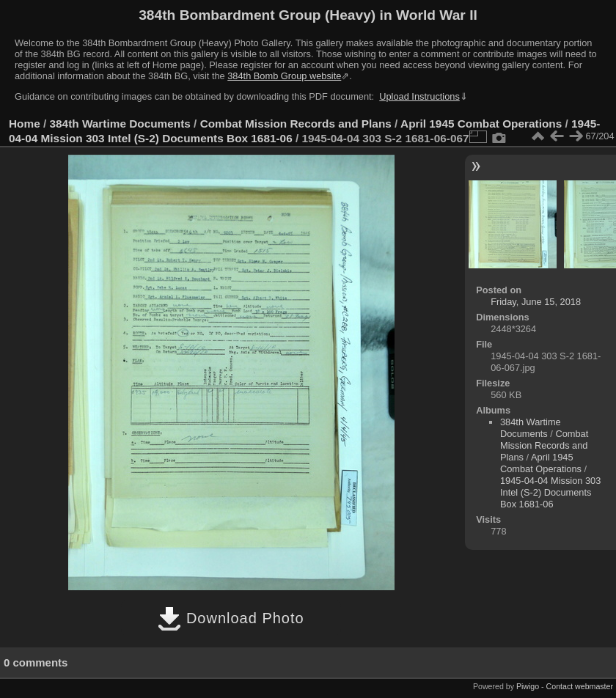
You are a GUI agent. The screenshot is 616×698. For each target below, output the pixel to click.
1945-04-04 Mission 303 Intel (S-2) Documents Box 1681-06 (550, 492)
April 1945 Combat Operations (481, 124)
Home (25, 124)
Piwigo (528, 686)
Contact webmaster (580, 686)
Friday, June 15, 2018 (536, 302)
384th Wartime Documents (120, 124)
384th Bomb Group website (284, 76)
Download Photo (231, 618)
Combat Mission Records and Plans (296, 124)
